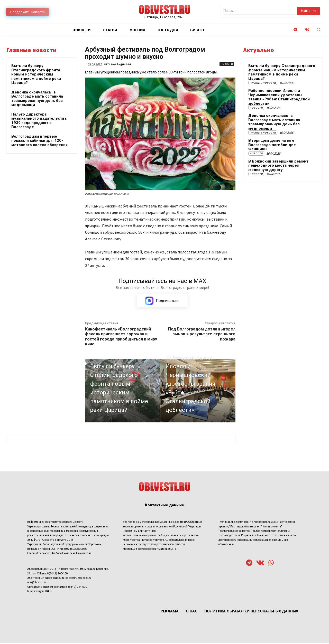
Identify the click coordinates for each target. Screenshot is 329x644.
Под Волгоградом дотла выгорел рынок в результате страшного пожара (202, 335)
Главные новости (263, 83)
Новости (227, 64)
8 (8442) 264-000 (76, 588)
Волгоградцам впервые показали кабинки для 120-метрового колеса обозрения (39, 141)
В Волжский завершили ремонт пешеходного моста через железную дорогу (278, 165)
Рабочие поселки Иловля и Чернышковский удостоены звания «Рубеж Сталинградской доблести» (279, 97)
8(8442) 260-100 (57, 574)
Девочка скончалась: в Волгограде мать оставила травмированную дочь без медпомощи (37, 99)
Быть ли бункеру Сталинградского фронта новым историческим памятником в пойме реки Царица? (36, 74)
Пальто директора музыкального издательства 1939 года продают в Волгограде (39, 121)
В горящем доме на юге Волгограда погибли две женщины (272, 145)
